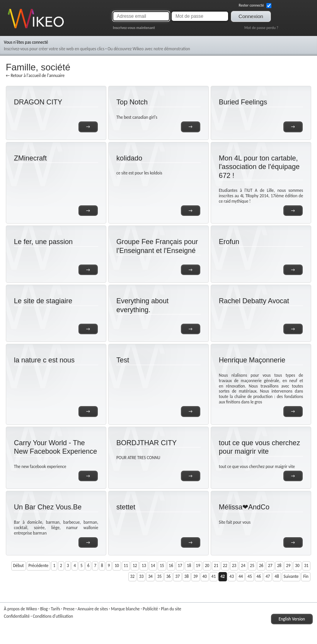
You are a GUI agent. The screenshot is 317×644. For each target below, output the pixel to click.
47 (268, 576)
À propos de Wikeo (20, 609)
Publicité (150, 609)
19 (198, 565)
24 (243, 565)
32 (132, 576)
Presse (69, 609)
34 (150, 576)
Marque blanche (125, 609)
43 (232, 576)
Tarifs (55, 609)
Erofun (229, 242)
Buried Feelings (243, 102)
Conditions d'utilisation (53, 616)
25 (252, 565)
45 (250, 576)
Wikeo (13, 28)
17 (180, 565)
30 (297, 565)
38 (187, 576)
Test (123, 360)
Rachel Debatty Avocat (254, 301)
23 (234, 565)
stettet (126, 507)
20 (207, 565)
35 (159, 576)
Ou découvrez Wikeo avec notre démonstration (149, 49)
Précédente (39, 565)
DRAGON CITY (38, 102)
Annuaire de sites (93, 609)
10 (117, 565)
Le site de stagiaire (43, 301)
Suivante (291, 576)
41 (214, 576)
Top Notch (132, 102)
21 (216, 565)
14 (153, 565)
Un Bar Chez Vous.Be (48, 507)
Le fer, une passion (43, 242)
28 (279, 565)
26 (261, 565)
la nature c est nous (44, 360)
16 (171, 565)
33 (141, 576)
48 (277, 576)
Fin (306, 576)
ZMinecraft (30, 158)
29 (288, 565)
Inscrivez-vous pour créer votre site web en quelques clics (54, 49)
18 (189, 565)
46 (259, 576)
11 (126, 565)
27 (270, 565)
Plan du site (171, 609)
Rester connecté (255, 5)
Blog (44, 609)
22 (225, 565)
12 (135, 565)
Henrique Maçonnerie (252, 360)
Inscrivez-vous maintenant (134, 28)
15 (162, 565)
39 (195, 576)
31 (306, 565)
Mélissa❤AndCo (244, 507)
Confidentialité (17, 616)
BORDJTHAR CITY (147, 443)
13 (144, 565)
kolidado (129, 158)
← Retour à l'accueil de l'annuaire (35, 75)
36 (168, 576)
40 (205, 576)
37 (177, 576)
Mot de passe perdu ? (261, 28)
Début (19, 565)
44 (241, 576)
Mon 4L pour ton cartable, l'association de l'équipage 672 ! (259, 167)
